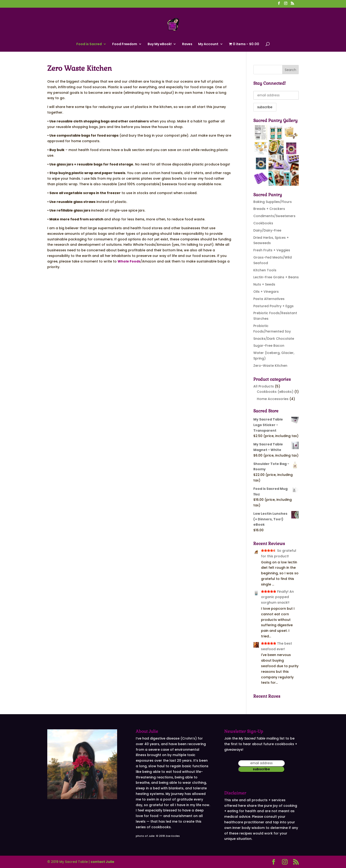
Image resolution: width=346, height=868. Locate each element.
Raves (187, 44)
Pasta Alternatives (269, 299)
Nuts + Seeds (264, 284)
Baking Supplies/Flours (273, 202)
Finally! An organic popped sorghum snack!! (277, 597)
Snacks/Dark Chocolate (274, 339)
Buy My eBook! (160, 44)
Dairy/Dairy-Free (267, 230)
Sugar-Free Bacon (269, 346)
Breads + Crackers (269, 209)
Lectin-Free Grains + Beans (276, 277)
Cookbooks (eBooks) (275, 392)
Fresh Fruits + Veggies (272, 250)
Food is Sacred (89, 44)
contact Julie (102, 862)
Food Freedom (125, 44)
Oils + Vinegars (266, 292)
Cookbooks (263, 223)
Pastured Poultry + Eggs (273, 306)
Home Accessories (273, 399)
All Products (264, 386)
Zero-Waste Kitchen (270, 366)
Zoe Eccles (173, 836)
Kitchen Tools (265, 270)
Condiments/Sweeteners (274, 216)
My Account (208, 44)
